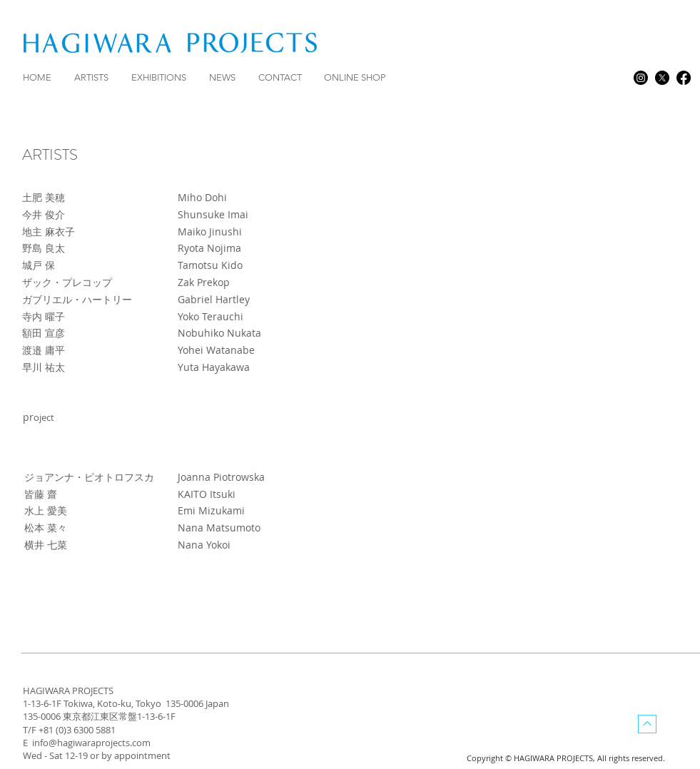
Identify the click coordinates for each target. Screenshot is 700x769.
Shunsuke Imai (213, 214)
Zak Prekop (204, 282)
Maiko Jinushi (210, 231)
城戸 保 (39, 265)
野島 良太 (44, 248)
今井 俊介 (44, 214)
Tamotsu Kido (210, 265)
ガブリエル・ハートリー (77, 299)
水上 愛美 (46, 510)
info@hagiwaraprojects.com (91, 743)
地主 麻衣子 (49, 231)
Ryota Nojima (209, 248)
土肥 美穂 (45, 197)
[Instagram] (641, 78)
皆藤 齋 (41, 494)
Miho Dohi (202, 197)
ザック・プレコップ (67, 282)
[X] (662, 78)
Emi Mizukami (211, 510)
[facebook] (684, 78)
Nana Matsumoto (219, 528)
